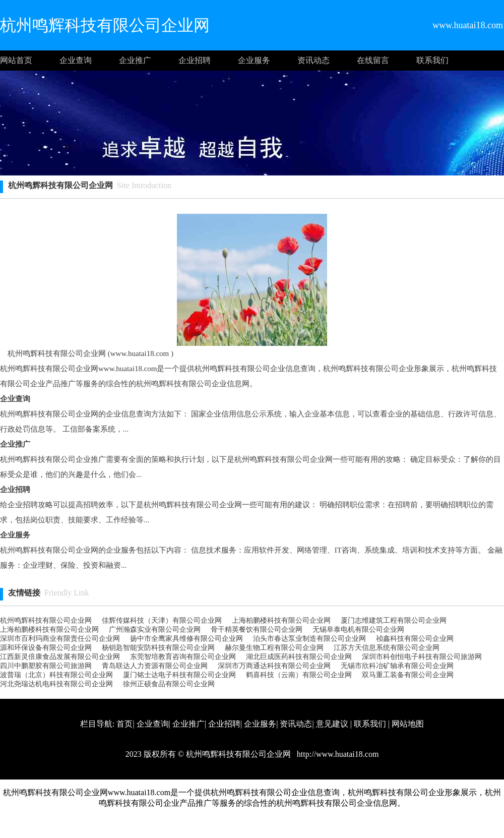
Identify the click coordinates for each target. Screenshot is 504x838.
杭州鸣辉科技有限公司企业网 (46, 620)
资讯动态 (313, 60)
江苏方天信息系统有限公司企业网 (387, 648)
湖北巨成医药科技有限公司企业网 (299, 657)
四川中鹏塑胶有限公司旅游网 (46, 666)
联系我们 (432, 60)
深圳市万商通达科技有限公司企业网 (274, 666)
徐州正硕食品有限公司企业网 (169, 684)
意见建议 (332, 724)
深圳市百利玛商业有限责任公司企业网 (60, 639)
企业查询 (76, 60)
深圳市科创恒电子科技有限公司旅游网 (422, 657)
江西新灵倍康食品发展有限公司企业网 (60, 657)
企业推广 (135, 60)
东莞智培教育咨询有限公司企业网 (183, 657)
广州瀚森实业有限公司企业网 (155, 630)
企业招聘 (195, 60)
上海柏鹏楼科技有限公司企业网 (281, 620)
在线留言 (373, 60)
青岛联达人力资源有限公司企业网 (155, 666)
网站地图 (408, 724)
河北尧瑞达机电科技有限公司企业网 (56, 684)
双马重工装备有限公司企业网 (408, 675)
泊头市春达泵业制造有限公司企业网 (309, 639)
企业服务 (254, 60)
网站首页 (16, 60)
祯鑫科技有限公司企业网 (415, 639)
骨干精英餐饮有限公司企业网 (257, 630)
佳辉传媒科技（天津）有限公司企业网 (162, 620)
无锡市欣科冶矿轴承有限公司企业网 (397, 666)
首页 (124, 724)
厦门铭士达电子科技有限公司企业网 (179, 675)
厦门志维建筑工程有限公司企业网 (394, 620)
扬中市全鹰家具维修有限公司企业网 (186, 639)
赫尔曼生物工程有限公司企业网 (274, 648)
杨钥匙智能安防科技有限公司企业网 (158, 648)
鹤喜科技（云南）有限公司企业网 (299, 675)
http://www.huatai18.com (337, 754)
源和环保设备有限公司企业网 (46, 648)
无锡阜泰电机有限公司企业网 (358, 630)
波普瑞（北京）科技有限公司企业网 (56, 675)
